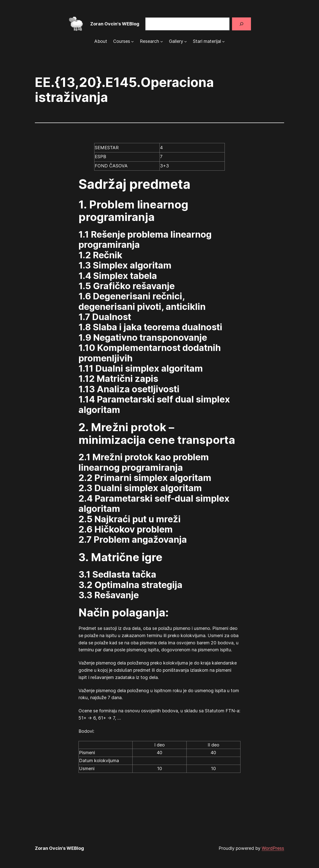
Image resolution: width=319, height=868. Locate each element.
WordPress (273, 848)
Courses (122, 41)
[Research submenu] (162, 41)
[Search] (241, 24)
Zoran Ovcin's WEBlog (115, 24)
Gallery (176, 41)
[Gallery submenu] (186, 41)
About (101, 41)
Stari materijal (207, 41)
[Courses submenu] (132, 41)
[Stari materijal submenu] (223, 41)
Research (149, 41)
